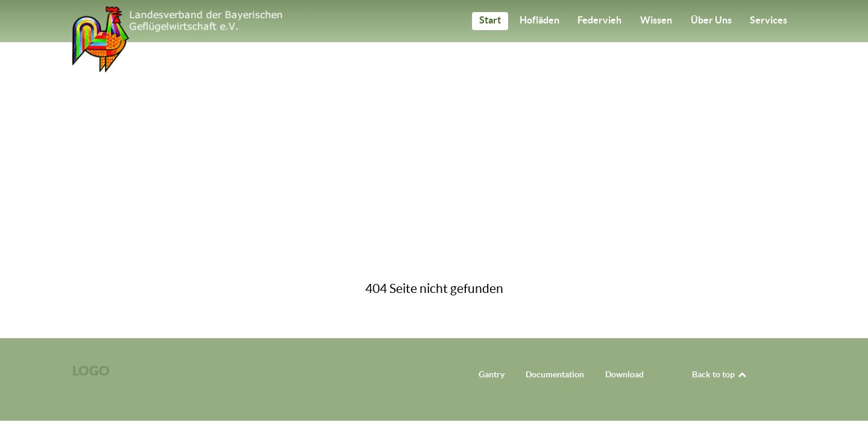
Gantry (492, 374)
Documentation (555, 374)
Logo (91, 370)
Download (624, 374)
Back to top (720, 374)
